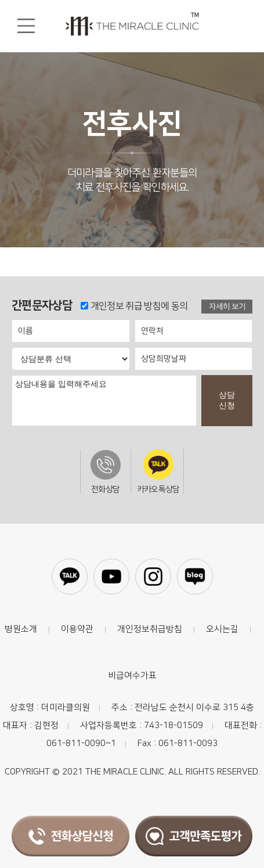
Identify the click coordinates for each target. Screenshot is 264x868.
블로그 (195, 577)
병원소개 (21, 629)
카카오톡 (70, 577)
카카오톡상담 (158, 471)
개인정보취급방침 (150, 629)
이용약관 (77, 629)
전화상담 (106, 472)
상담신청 (227, 400)
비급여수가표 (132, 676)
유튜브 (111, 577)
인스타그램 (153, 577)
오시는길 (222, 629)
